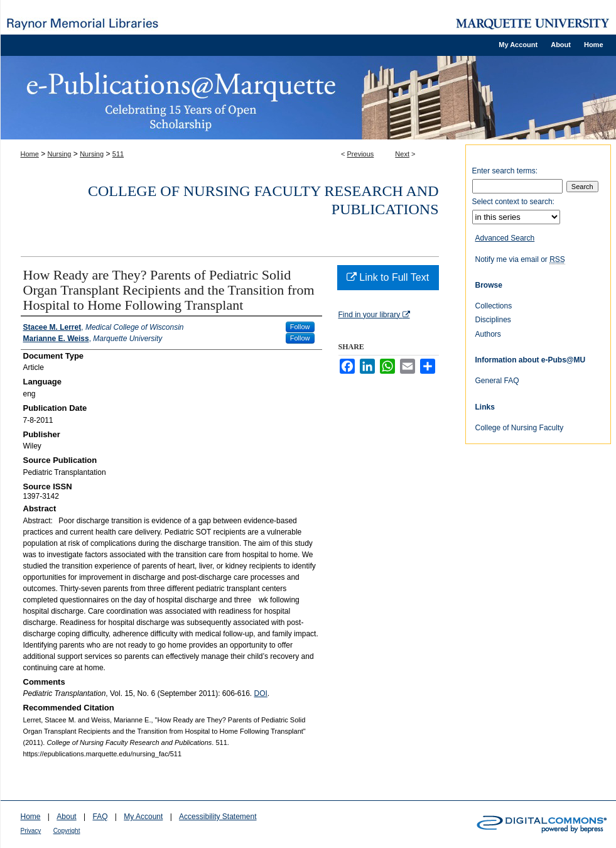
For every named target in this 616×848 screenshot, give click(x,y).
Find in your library (374, 315)
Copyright (67, 831)
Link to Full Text (388, 277)
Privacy (31, 831)
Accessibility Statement (218, 817)
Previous (361, 154)
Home (30, 154)
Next (402, 154)
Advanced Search (505, 238)
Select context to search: (513, 202)
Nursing (60, 154)
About (66, 817)
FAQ (100, 817)
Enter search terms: (505, 171)
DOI (261, 693)
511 (118, 154)
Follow (300, 327)
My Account (143, 817)
